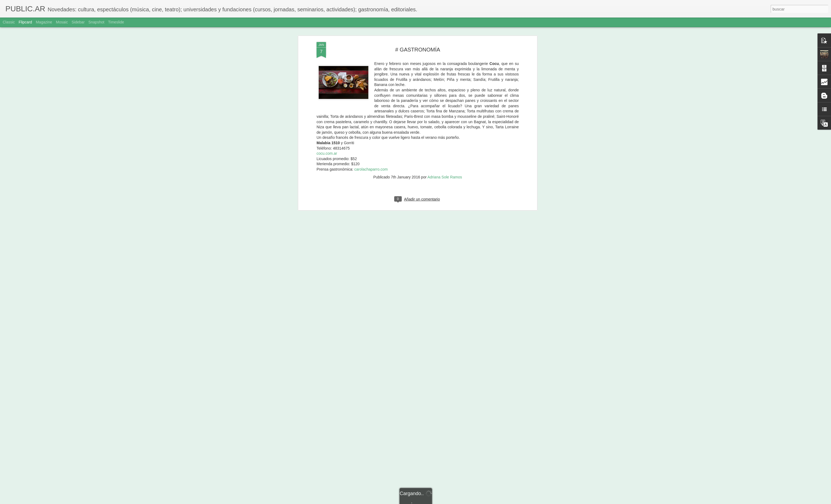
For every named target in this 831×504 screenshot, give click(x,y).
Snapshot (96, 22)
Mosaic (62, 22)
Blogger (436, 501)
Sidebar (78, 22)
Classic (9, 22)
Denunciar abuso (454, 501)
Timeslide (116, 22)
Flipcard (25, 22)
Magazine (44, 22)
